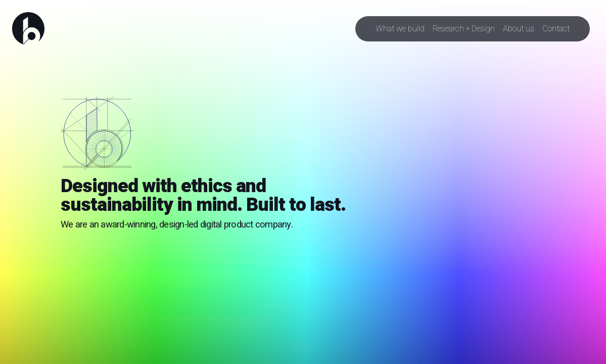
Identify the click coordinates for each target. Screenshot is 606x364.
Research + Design (464, 29)
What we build (400, 29)
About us (519, 29)
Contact (556, 29)
